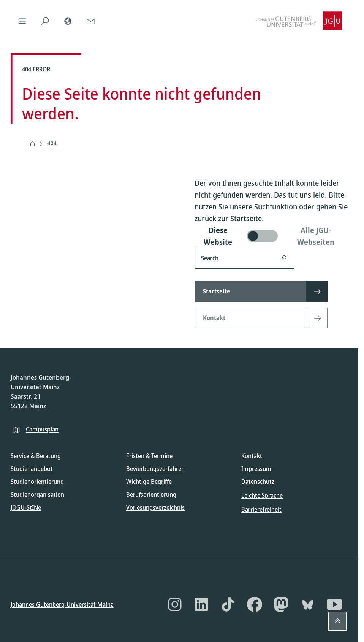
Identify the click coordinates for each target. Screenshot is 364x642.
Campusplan (42, 429)
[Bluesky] (308, 604)
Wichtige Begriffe (149, 482)
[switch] (271, 236)
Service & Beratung (36, 456)
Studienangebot (32, 469)
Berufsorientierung (151, 495)
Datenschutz (258, 482)
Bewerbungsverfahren (155, 469)
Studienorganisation (37, 495)
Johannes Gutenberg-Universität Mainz (62, 604)
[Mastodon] (281, 604)
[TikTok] (228, 604)
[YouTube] (334, 604)
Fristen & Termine (149, 456)
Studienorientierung (37, 482)
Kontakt (252, 456)
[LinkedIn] (201, 604)
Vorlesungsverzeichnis (155, 507)
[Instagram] (175, 604)
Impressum (256, 469)
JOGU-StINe (26, 507)
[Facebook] (255, 604)
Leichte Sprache (262, 495)
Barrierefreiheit (261, 509)
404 (52, 143)
